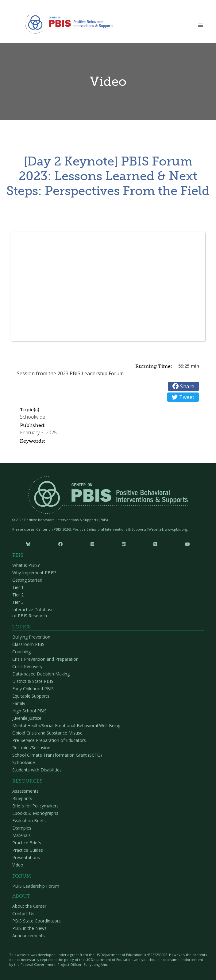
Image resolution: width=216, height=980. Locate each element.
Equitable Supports (31, 696)
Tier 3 (18, 602)
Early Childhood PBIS (33, 689)
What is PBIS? (26, 565)
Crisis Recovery (27, 666)
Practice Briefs (27, 843)
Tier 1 (18, 587)
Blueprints (22, 798)
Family (19, 703)
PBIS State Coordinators (37, 921)
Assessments (25, 791)
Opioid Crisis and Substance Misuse (47, 733)
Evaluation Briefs (29, 821)
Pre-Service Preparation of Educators (49, 740)
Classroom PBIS (28, 644)
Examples (22, 828)
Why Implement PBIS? (34, 573)
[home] (67, 23)
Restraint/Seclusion (31, 748)
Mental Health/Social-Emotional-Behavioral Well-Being (66, 725)
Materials (21, 835)
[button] (201, 24)
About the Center (29, 906)
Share (183, 386)
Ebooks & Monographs (35, 813)
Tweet (183, 397)
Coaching (21, 652)
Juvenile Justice (27, 718)
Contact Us (23, 913)
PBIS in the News (29, 928)
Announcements (29, 936)
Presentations (26, 857)
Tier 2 (18, 595)
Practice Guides (28, 850)
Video (18, 865)
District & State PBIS (33, 681)
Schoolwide (24, 762)
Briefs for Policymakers (35, 806)
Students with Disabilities (37, 770)
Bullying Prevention (31, 637)
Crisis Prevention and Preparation (45, 659)
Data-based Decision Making (41, 674)
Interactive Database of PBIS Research (33, 613)
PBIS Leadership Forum (36, 886)
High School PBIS (29, 711)
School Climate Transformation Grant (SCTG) (57, 755)
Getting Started (27, 580)
